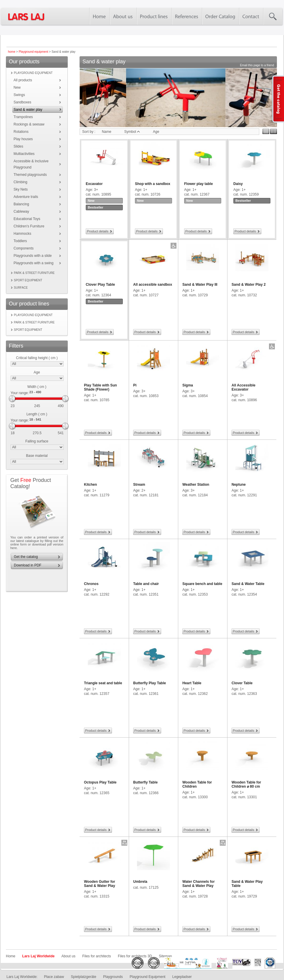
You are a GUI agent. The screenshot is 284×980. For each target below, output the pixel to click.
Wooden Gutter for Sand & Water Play (100, 884)
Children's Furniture (29, 226)
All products (23, 80)
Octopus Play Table (100, 782)
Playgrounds (113, 977)
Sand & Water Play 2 (249, 285)
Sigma (188, 385)
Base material (37, 456)
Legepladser (182, 977)
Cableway (21, 211)
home (12, 52)
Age (37, 372)
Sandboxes (22, 102)
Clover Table (242, 683)
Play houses (23, 139)
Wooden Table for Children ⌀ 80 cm (246, 784)
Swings (19, 95)
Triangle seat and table (103, 683)
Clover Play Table (100, 285)
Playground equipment (33, 52)
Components (24, 248)
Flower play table (198, 184)
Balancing (21, 204)
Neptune (239, 485)
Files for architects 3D (135, 956)
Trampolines (23, 117)
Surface (21, 288)
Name (107, 132)
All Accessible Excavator (243, 387)
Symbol (132, 132)
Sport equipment (28, 280)
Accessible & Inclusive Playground (31, 164)
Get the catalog (26, 557)
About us (68, 956)
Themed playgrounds (30, 175)
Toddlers (20, 241)
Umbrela (140, 882)
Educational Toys (27, 219)
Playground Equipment (147, 977)
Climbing (20, 182)
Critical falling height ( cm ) (37, 358)
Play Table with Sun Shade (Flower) (100, 387)
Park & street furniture (34, 273)
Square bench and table (202, 584)
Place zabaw (54, 977)
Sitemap (165, 956)
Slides (18, 146)
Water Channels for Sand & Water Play (199, 884)
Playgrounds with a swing (33, 263)
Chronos (91, 584)
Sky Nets (21, 189)
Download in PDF (28, 565)
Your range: (20, 393)
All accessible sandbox (153, 285)
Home (11, 956)
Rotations (21, 132)
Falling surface (37, 441)
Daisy (238, 184)
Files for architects (96, 956)
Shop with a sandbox (153, 184)
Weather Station (196, 485)
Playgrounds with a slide (33, 256)
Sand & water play (28, 110)
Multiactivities (24, 154)
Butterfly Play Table (150, 683)
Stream (139, 485)
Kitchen (90, 485)
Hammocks (22, 234)
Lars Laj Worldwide (38, 956)
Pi (135, 385)
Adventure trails (26, 197)
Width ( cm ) (37, 387)
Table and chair (146, 584)
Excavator (94, 184)
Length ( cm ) (37, 414)
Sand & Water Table (248, 584)
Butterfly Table (145, 782)
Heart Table (192, 683)
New (17, 87)
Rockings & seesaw (29, 124)
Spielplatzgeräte (84, 977)
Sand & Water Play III (200, 285)
